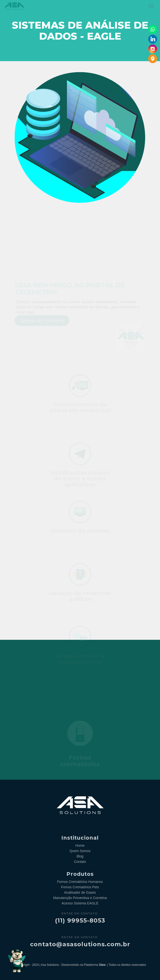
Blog (80, 856)
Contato (80, 862)
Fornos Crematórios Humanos (80, 882)
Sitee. (103, 965)
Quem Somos (80, 851)
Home (80, 845)
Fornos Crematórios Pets (80, 887)
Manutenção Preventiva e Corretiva (80, 898)
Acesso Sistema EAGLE (80, 903)
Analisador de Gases (80, 892)
